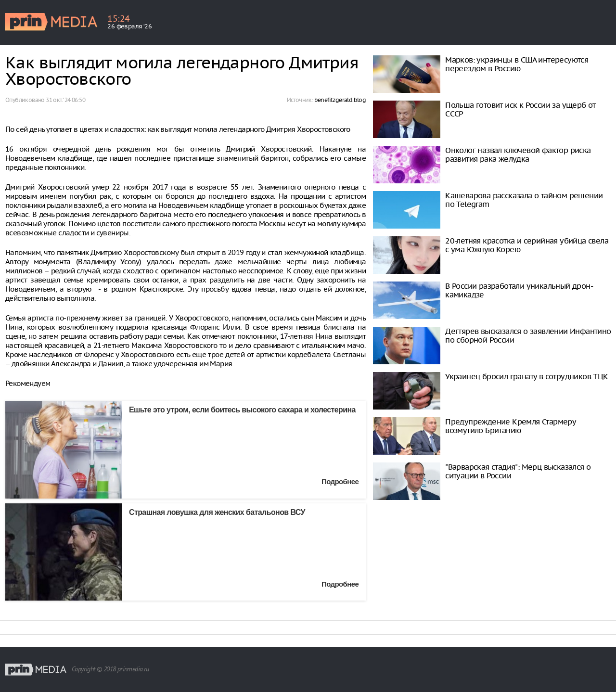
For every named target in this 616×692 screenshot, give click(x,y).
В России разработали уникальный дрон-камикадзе (519, 290)
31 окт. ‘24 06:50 (65, 100)
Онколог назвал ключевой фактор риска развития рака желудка (518, 154)
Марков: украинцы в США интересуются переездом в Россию (517, 64)
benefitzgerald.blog (340, 100)
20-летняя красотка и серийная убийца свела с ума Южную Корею (527, 245)
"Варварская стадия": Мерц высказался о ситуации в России (518, 471)
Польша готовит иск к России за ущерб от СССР (520, 109)
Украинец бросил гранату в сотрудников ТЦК (526, 376)
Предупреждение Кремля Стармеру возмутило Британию (510, 426)
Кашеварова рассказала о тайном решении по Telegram (524, 200)
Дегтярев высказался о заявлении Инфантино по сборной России (528, 335)
